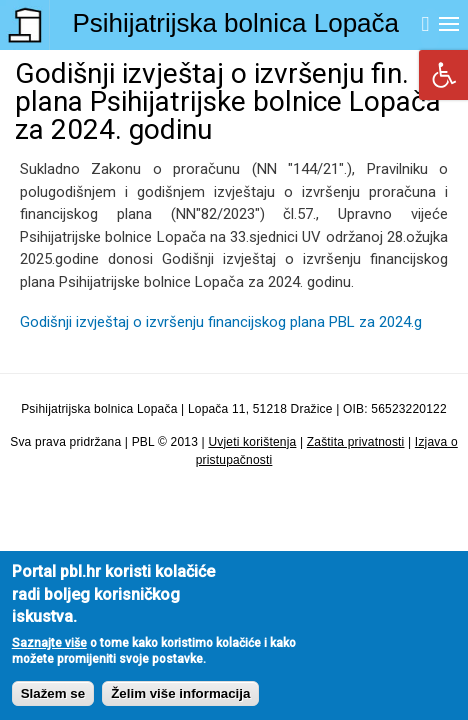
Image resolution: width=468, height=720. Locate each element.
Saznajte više (49, 655)
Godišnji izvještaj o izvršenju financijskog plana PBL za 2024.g (221, 322)
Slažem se (53, 706)
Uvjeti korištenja (252, 442)
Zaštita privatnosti (356, 442)
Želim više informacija (180, 706)
